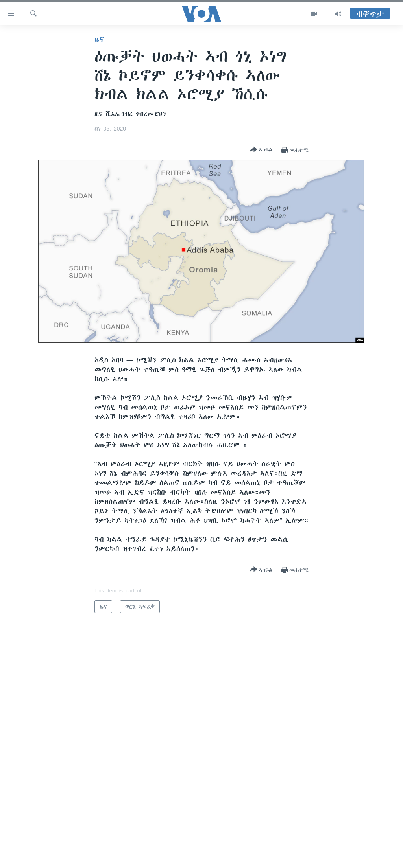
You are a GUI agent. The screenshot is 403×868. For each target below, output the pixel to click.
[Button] (261, 150)
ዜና (99, 39)
